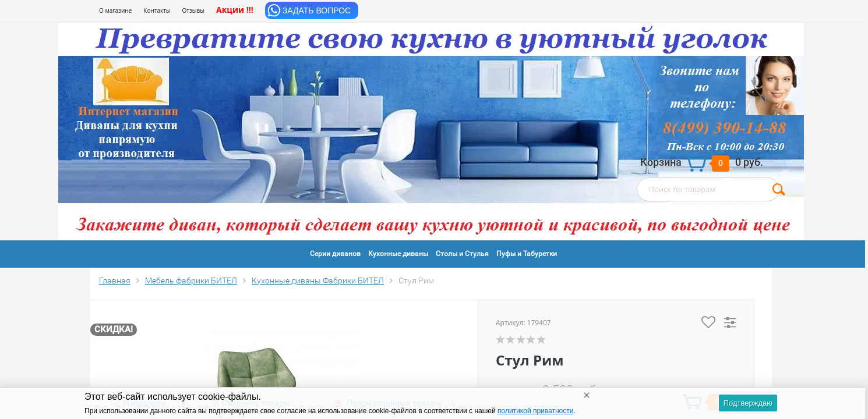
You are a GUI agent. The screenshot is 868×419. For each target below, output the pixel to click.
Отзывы (193, 10)
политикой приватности (535, 411)
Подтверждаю (748, 403)
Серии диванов (335, 254)
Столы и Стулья (462, 254)
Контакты (157, 10)
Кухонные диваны (398, 254)
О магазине (115, 10)
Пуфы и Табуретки (527, 254)
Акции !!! (235, 10)
